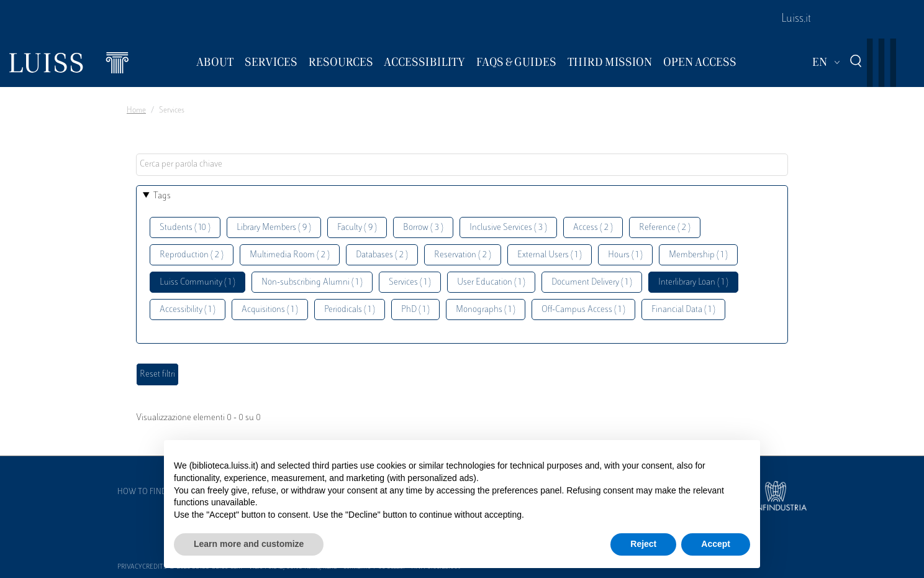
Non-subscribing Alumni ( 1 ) (312, 282)
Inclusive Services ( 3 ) (508, 228)
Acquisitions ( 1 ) (270, 310)
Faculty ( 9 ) (357, 228)
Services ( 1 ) (410, 282)
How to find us (148, 492)
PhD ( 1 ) (415, 310)
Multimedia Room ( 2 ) (290, 255)
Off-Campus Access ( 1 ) (583, 310)
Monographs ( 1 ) (486, 310)
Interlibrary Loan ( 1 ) (693, 282)
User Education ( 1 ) (491, 282)
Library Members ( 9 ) (274, 228)
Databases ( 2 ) (382, 255)
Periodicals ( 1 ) (350, 310)
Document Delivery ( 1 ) (592, 282)
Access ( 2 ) (593, 228)
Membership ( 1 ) (698, 255)
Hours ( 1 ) (625, 255)
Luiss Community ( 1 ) (197, 282)
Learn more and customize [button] (249, 544)
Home (136, 111)
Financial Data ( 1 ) (683, 310)
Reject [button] (643, 544)
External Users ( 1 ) (550, 255)
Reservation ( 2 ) (463, 255)
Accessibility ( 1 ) (188, 310)
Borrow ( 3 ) (423, 228)
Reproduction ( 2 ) (192, 255)
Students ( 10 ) (185, 228)
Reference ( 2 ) (665, 228)
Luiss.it (796, 19)
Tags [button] (162, 196)
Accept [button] (716, 544)
